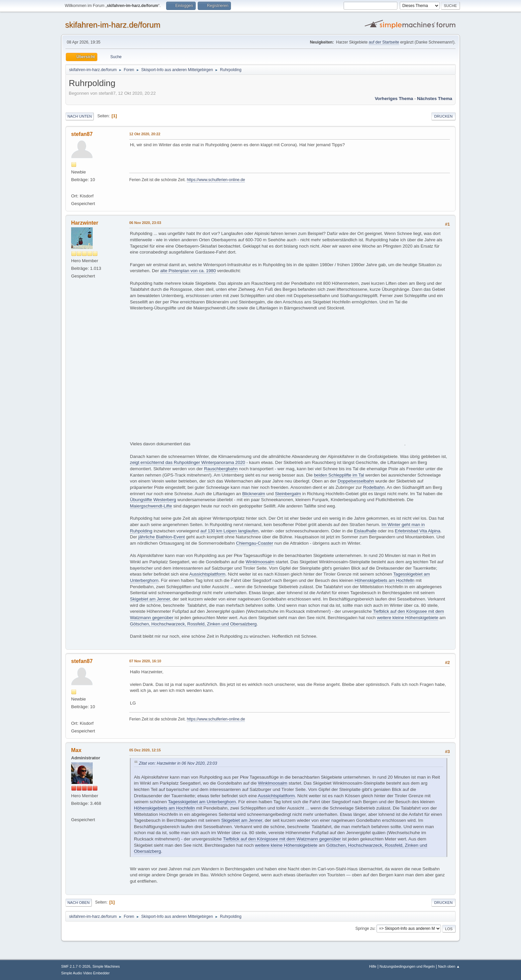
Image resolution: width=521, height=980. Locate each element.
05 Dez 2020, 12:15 (145, 750)
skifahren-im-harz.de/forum (113, 25)
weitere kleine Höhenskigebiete (408, 618)
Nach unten (80, 116)
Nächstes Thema (435, 99)
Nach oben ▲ (449, 966)
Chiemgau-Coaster (255, 543)
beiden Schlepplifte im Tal (339, 475)
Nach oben (79, 903)
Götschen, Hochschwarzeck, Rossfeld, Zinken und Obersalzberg (193, 624)
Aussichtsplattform (208, 574)
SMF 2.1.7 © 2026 (76, 966)
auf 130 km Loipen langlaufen (229, 531)
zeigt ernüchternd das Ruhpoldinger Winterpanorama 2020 (188, 462)
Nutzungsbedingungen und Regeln (407, 966)
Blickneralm (254, 494)
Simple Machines (106, 966)
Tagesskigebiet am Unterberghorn (202, 802)
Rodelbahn (374, 487)
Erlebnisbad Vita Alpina (417, 531)
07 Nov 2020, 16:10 (145, 661)
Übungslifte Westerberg (153, 500)
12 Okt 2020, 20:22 (145, 134)
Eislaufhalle (365, 531)
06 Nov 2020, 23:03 (145, 223)
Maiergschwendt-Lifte (151, 506)
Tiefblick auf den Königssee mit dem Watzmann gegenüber (282, 839)
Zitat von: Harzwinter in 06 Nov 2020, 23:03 (178, 763)
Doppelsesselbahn (356, 481)
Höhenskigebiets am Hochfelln (384, 580)
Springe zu (365, 928)
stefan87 (82, 134)
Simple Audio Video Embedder (85, 973)
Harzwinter (85, 223)
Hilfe (373, 966)
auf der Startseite (384, 42)
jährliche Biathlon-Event (161, 537)
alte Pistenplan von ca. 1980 (188, 271)
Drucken (443, 116)
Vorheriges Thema (394, 99)
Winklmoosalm (260, 562)
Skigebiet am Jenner (150, 599)
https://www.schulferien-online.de (216, 180)
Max (76, 750)
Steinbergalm (288, 494)
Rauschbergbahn (221, 469)
